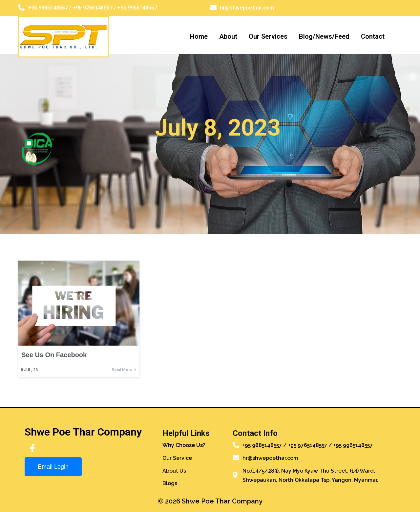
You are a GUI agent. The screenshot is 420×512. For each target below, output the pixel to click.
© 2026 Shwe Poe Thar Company (210, 501)
